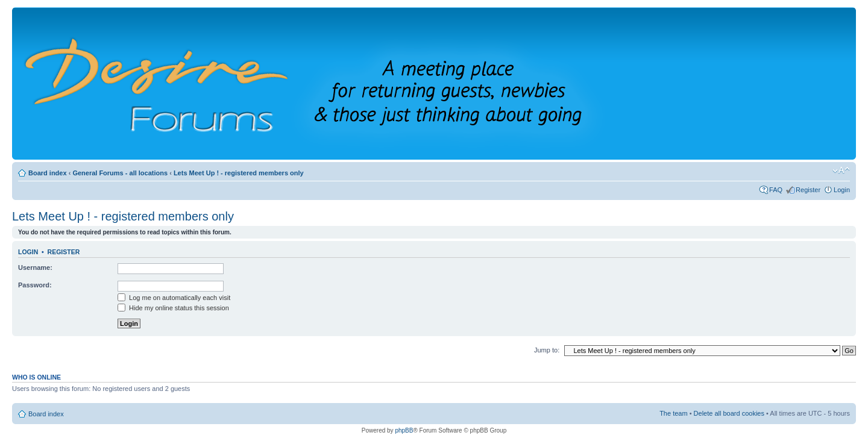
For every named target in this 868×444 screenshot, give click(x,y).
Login (842, 190)
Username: (35, 267)
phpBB (404, 430)
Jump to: (547, 350)
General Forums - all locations (120, 173)
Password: (35, 285)
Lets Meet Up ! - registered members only (239, 173)
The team (673, 413)
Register (808, 190)
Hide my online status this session (173, 308)
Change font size (841, 170)
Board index (48, 173)
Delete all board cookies (729, 413)
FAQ (776, 190)
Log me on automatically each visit (174, 298)
